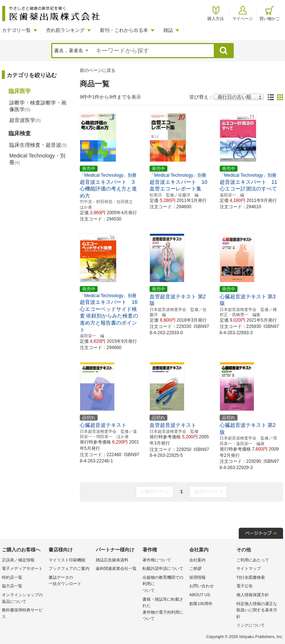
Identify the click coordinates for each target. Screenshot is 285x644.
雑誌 (168, 30)
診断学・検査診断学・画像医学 (38, 106)
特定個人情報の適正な (258, 611)
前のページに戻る (98, 70)
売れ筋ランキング (65, 30)
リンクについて (251, 625)
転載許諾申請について (163, 568)
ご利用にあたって (253, 560)
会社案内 (197, 560)
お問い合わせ (202, 586)
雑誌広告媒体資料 (112, 560)
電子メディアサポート (22, 568)
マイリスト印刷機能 (67, 560)
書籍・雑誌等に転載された (164, 610)
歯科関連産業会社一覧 (116, 568)
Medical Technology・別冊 (37, 159)
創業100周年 (201, 604)
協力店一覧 (12, 586)
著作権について (157, 560)
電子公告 (245, 586)
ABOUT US (200, 595)
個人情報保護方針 (253, 595)
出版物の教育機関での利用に (164, 585)
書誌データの (70, 581)
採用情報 (197, 577)
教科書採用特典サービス (22, 613)
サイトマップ (249, 568)
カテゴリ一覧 (16, 30)
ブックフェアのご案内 (69, 568)
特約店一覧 (12, 577)
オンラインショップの (23, 599)
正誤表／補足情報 (18, 560)
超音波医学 (25, 120)
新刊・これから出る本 (124, 30)
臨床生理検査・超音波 (38, 145)
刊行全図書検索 (251, 577)
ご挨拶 (195, 568)
